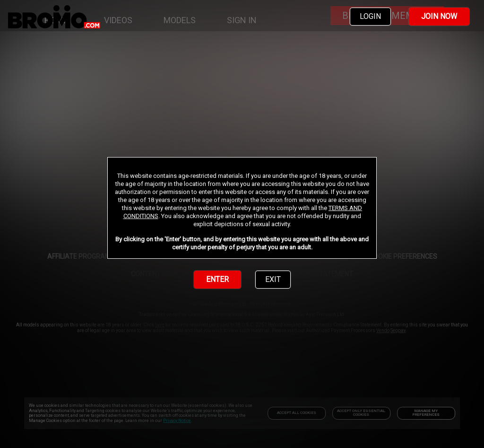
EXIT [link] (273, 279)
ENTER (217, 279)
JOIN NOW (439, 16)
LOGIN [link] (370, 16)
